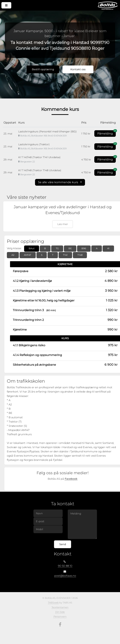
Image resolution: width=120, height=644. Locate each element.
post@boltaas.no (65, 576)
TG (57, 248)
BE (70, 248)
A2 (13, 255)
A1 (108, 248)
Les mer (63, 224)
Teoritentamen (60, 607)
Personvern (60, 616)
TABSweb (53, 603)
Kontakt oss (78, 69)
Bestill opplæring (43, 69)
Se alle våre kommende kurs (60, 182)
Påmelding (107, 133)
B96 (84, 248)
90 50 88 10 (65, 566)
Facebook (71, 479)
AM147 (28, 255)
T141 (65, 255)
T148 (80, 255)
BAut (32, 248)
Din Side (60, 612)
